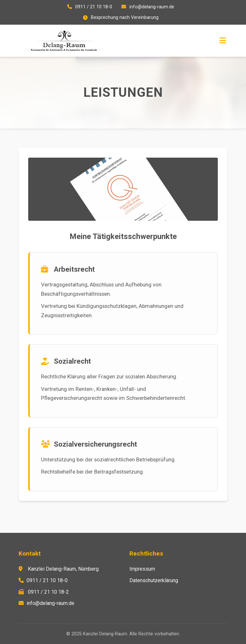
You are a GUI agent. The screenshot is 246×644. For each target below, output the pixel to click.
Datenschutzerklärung (154, 580)
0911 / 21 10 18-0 (94, 7)
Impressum (142, 569)
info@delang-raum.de (152, 7)
